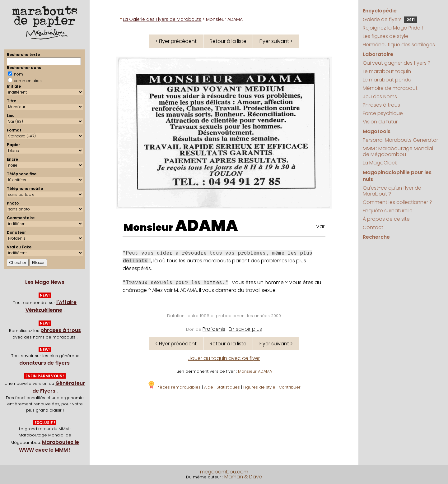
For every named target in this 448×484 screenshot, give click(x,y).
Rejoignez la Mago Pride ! (393, 28)
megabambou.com (224, 472)
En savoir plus (245, 329)
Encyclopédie (380, 11)
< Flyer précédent (176, 41)
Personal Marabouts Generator (400, 140)
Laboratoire (378, 54)
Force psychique (383, 113)
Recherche (376, 237)
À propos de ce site (386, 219)
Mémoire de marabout (390, 88)
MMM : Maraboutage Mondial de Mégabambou (398, 151)
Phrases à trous (381, 105)
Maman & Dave (243, 477)
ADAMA (207, 226)
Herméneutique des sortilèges (399, 45)
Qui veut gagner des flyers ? (397, 63)
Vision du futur (380, 122)
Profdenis (214, 329)
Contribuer (290, 387)
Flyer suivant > (276, 41)
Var (320, 226)
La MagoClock (380, 163)
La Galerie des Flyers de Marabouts (162, 19)
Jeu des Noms (380, 97)
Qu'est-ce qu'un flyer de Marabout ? (392, 191)
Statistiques (228, 387)
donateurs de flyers (44, 363)
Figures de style (259, 387)
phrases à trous (61, 330)
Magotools (377, 131)
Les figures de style (385, 36)
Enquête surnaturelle (388, 211)
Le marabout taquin (387, 71)
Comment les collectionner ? (397, 202)
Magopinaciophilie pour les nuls (397, 176)
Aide (209, 387)
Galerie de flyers (390, 19)
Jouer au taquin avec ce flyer (224, 358)
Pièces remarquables (174, 387)
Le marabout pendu (387, 80)
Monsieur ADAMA (255, 371)
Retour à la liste (228, 41)
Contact (373, 227)
